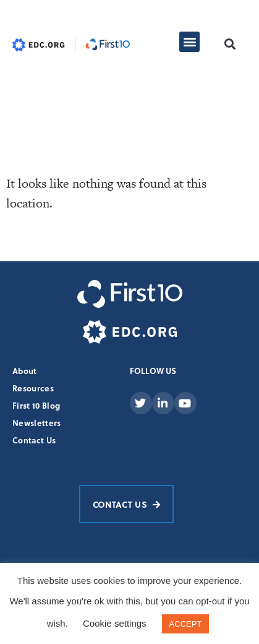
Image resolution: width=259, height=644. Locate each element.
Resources (33, 388)
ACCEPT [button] (186, 624)
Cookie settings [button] (115, 623)
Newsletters (37, 423)
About (25, 371)
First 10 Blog (36, 405)
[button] (189, 42)
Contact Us (34, 440)
